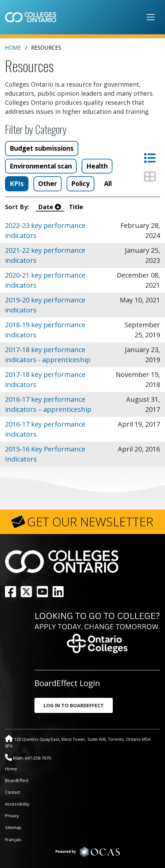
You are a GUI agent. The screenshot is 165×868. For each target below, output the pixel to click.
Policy (80, 183)
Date (50, 207)
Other (48, 183)
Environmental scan (41, 166)
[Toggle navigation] (151, 17)
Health (97, 166)
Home (13, 48)
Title (77, 207)
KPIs (17, 183)
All (108, 183)
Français (13, 839)
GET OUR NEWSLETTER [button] (90, 522)
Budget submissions (42, 148)
